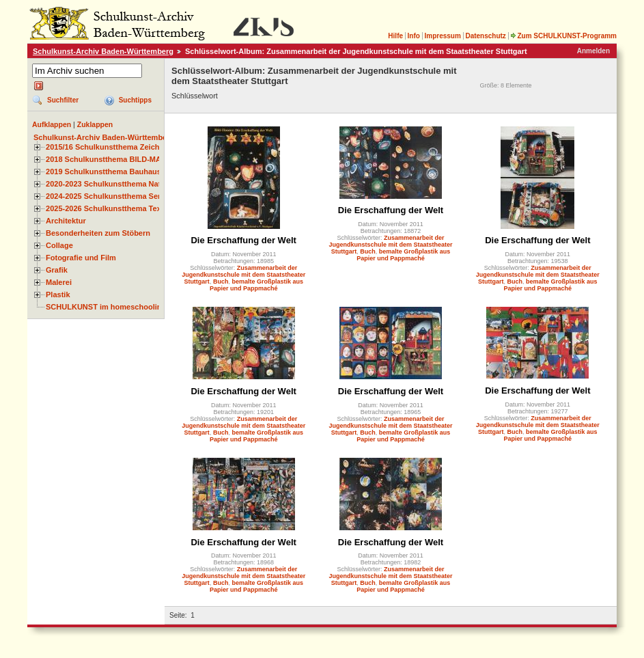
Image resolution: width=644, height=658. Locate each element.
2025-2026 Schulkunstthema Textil (107, 208)
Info (414, 36)
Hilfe (395, 36)
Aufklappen (52, 124)
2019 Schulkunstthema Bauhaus (103, 172)
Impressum (442, 36)
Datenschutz (485, 36)
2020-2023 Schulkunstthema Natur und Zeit (123, 184)
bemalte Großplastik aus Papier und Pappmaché (256, 285)
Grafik (57, 270)
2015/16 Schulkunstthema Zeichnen (109, 147)
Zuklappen (95, 124)
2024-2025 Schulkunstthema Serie (107, 196)
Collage (59, 245)
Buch (221, 282)
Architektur (66, 221)
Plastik (58, 294)
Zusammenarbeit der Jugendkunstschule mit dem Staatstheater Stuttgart (243, 275)
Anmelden (593, 51)
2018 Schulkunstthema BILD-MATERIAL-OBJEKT (133, 159)
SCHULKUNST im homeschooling (106, 307)
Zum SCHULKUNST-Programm (563, 36)
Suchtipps (135, 100)
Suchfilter (63, 100)
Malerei (59, 282)
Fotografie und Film (81, 258)
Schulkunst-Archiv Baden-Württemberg (103, 51)
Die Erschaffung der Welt (243, 240)
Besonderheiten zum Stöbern (98, 233)
